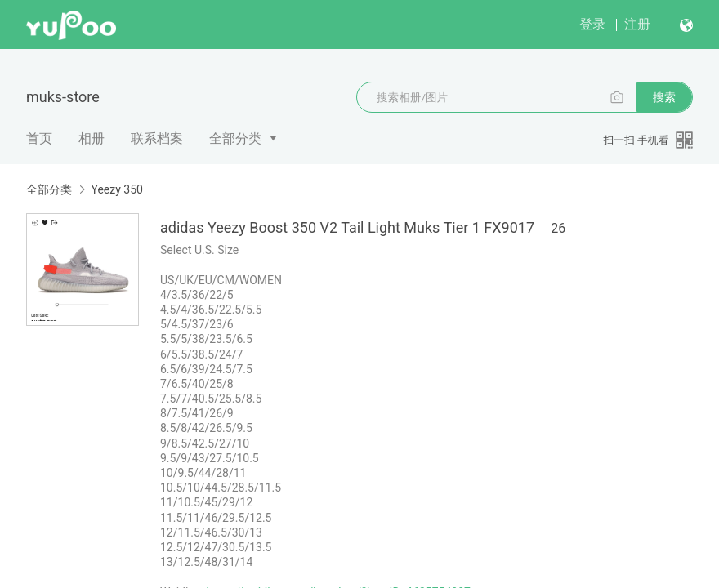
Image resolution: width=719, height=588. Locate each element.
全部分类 (235, 138)
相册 (92, 138)
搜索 (664, 97)
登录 (592, 24)
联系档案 (157, 138)
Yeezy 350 (116, 189)
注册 (637, 24)
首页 (39, 138)
